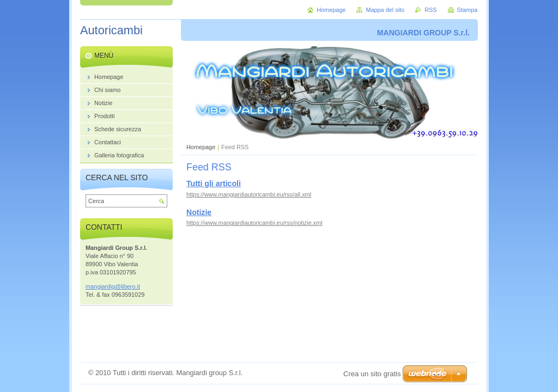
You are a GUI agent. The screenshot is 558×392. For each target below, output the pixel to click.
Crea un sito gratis (372, 374)
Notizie (199, 212)
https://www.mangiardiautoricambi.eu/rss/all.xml (249, 194)
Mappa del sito (385, 10)
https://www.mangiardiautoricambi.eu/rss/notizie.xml (254, 223)
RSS (430, 10)
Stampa (467, 10)
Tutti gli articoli (214, 183)
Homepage (201, 147)
